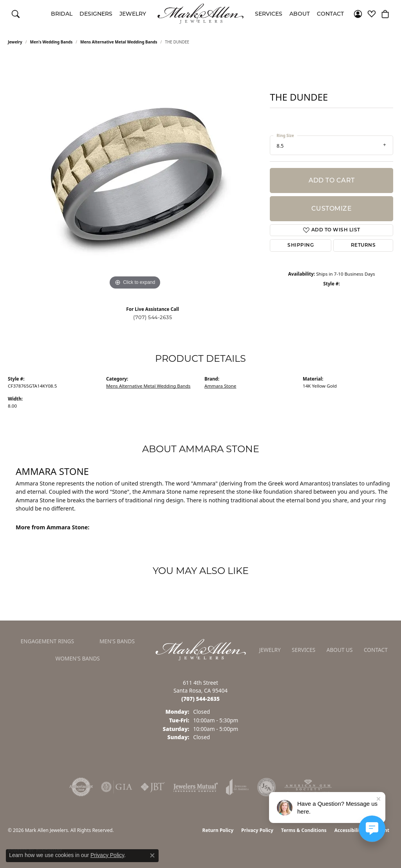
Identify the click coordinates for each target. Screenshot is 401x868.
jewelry (15, 42)
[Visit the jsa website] (266, 787)
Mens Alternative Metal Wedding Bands (119, 42)
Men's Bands (117, 641)
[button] (16, 14)
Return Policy (218, 830)
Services (269, 14)
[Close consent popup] (152, 855)
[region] (135, 174)
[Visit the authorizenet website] (81, 787)
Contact (330, 14)
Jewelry (133, 14)
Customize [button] (331, 208)
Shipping (301, 245)
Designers (96, 14)
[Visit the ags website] (308, 787)
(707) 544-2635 (153, 317)
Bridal (62, 14)
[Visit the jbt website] (153, 787)
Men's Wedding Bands (51, 42)
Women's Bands (78, 658)
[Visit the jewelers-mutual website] (196, 787)
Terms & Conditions (304, 830)
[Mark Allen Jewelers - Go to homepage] (201, 649)
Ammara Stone (220, 386)
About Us (340, 650)
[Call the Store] (200, 699)
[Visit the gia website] (117, 787)
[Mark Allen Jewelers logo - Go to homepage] (200, 14)
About (300, 14)
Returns (363, 245)
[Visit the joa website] (237, 787)
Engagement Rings (47, 641)
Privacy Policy (257, 830)
